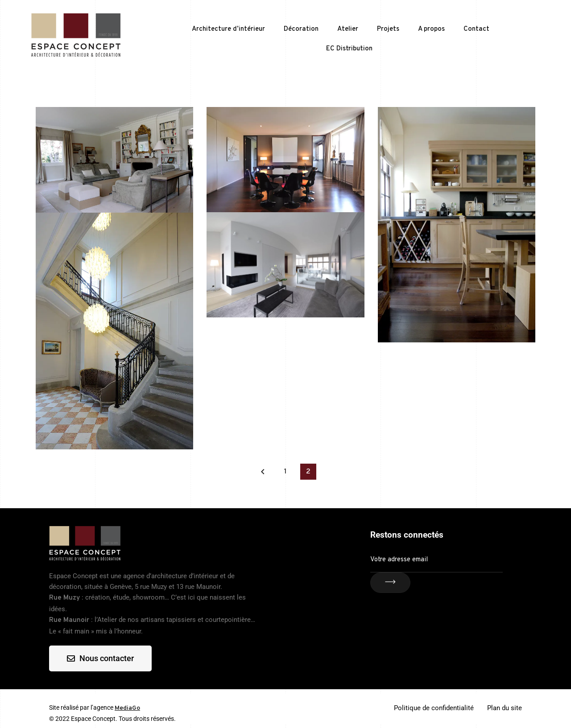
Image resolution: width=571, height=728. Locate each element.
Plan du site (505, 708)
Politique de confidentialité (434, 708)
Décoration (301, 29)
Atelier (348, 29)
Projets (388, 29)
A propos (431, 29)
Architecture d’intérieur (228, 29)
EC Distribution (349, 49)
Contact (476, 29)
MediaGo (127, 708)
